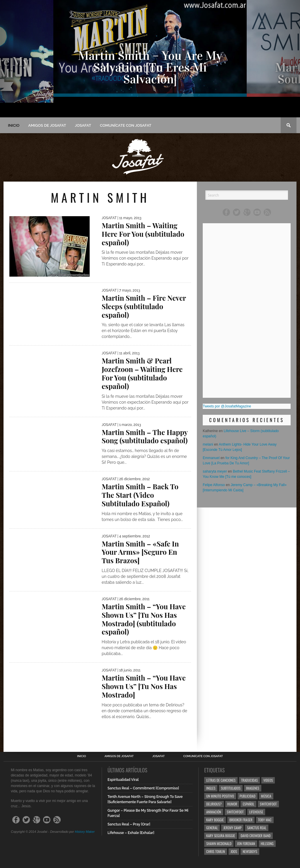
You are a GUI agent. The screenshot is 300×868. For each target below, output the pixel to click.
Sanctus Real (257, 828)
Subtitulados (231, 788)
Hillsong (267, 844)
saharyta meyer (215, 471)
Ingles (211, 788)
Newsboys (250, 851)
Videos (268, 780)
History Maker (85, 832)
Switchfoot (268, 804)
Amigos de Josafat (47, 125)
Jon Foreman (246, 844)
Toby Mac (265, 820)
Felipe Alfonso (214, 485)
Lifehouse (256, 812)
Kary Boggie (215, 820)
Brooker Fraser (241, 820)
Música (266, 796)
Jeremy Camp (232, 828)
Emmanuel (211, 458)
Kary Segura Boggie (221, 836)
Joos (234, 851)
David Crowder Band (255, 836)
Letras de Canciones (221, 780)
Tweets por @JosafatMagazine (227, 406)
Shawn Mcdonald (219, 844)
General (212, 828)
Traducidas (249, 780)
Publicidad (248, 796)
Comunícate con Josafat (126, 125)
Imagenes (253, 788)
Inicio (14, 125)
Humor (232, 804)
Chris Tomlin (216, 851)
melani (208, 444)
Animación (214, 812)
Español (248, 804)
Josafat (83, 125)
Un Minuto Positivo (220, 796)
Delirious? (214, 804)
